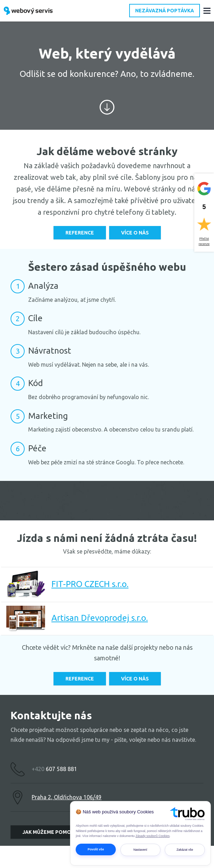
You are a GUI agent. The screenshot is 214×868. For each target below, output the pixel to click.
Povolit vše (96, 849)
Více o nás (135, 233)
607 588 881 (54, 769)
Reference (80, 233)
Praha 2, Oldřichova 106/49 (67, 797)
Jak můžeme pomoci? (50, 832)
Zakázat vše (185, 850)
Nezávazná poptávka (165, 11)
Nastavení (140, 850)
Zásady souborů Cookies (153, 836)
